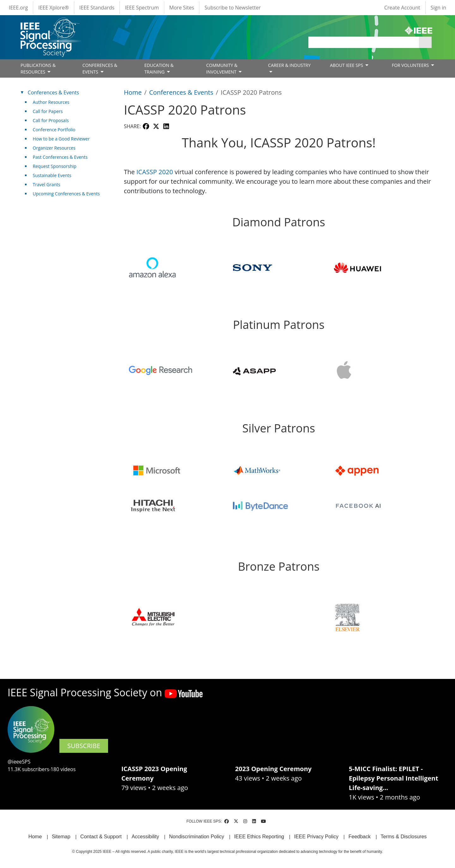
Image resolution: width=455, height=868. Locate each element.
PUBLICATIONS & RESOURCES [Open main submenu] (38, 68)
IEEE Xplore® (54, 8)
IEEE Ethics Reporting (259, 837)
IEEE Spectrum (142, 8)
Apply (425, 42)
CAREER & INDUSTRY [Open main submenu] (289, 65)
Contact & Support (101, 837)
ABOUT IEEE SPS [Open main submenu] (347, 65)
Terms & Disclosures (404, 837)
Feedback (360, 837)
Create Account (402, 8)
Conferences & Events (181, 92)
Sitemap (61, 837)
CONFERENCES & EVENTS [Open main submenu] (100, 68)
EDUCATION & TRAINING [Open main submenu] (159, 68)
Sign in (438, 8)
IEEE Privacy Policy (316, 837)
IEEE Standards (97, 8)
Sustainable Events (52, 175)
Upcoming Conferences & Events (66, 194)
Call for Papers (48, 111)
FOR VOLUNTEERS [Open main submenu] (411, 65)
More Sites (182, 8)
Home (133, 92)
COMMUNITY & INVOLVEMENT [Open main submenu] (222, 68)
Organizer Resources (54, 148)
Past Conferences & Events (60, 157)
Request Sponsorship (55, 166)
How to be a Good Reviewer (61, 139)
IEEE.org (18, 8)
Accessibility (145, 837)
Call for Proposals (51, 120)
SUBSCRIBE (84, 746)
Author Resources (51, 102)
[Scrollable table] (279, 460)
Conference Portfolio (54, 130)
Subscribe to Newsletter (233, 8)
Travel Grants (47, 184)
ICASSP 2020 (155, 172)
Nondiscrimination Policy (197, 837)
